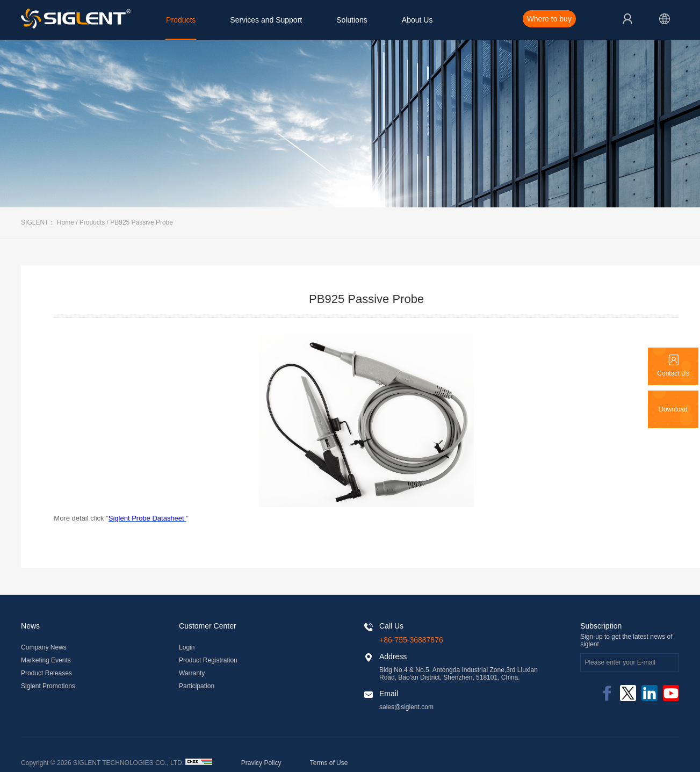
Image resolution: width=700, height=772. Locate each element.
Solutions (352, 20)
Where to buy (549, 19)
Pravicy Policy (261, 763)
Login (187, 647)
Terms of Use (329, 763)
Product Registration (208, 660)
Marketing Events (46, 660)
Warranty (192, 673)
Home (66, 222)
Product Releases (46, 673)
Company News (44, 647)
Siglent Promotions (48, 686)
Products (181, 20)
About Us (417, 20)
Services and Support (266, 20)
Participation (197, 686)
